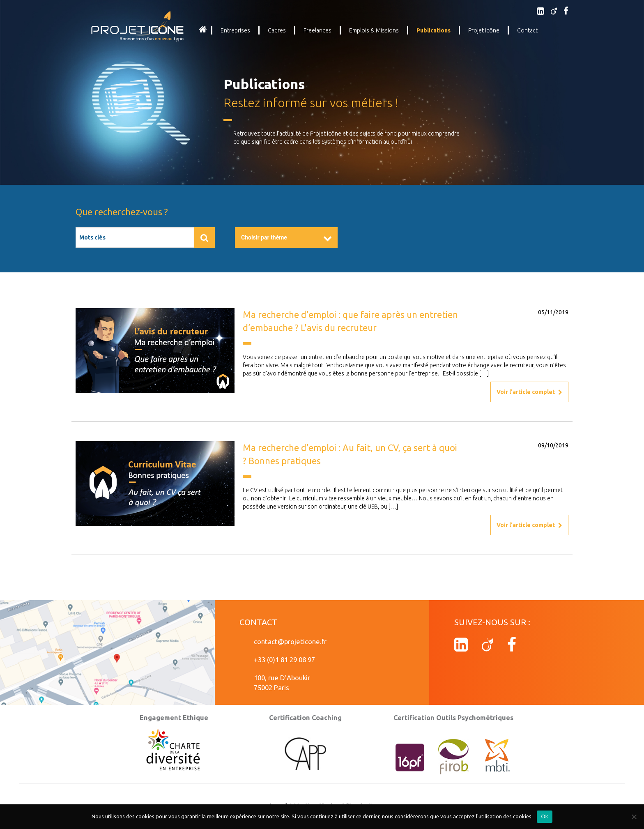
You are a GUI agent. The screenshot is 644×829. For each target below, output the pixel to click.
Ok (544, 816)
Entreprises (235, 30)
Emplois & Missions (374, 30)
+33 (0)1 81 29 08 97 (284, 660)
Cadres (277, 30)
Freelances (317, 30)
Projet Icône (484, 30)
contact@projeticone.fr (290, 641)
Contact (527, 30)
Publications (434, 30)
